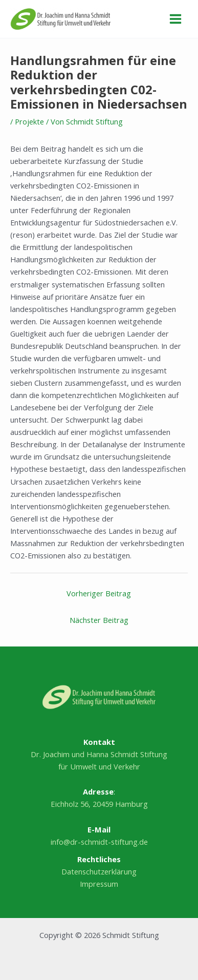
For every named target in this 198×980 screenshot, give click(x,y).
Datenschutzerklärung (99, 871)
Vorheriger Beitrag (99, 593)
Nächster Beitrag (99, 620)
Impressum (99, 884)
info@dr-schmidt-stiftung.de (99, 842)
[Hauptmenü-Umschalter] (175, 19)
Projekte (29, 121)
